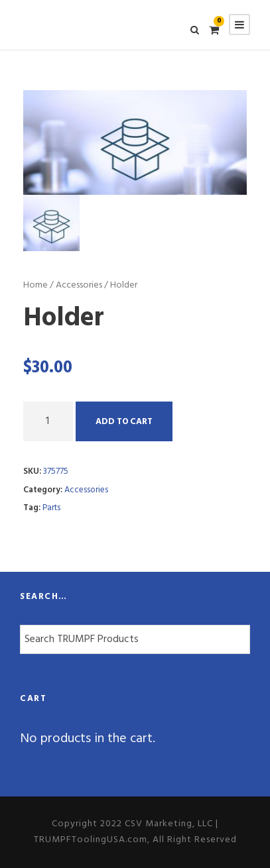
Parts (51, 508)
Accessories (79, 285)
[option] (135, 142)
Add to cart (124, 422)
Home (35, 285)
